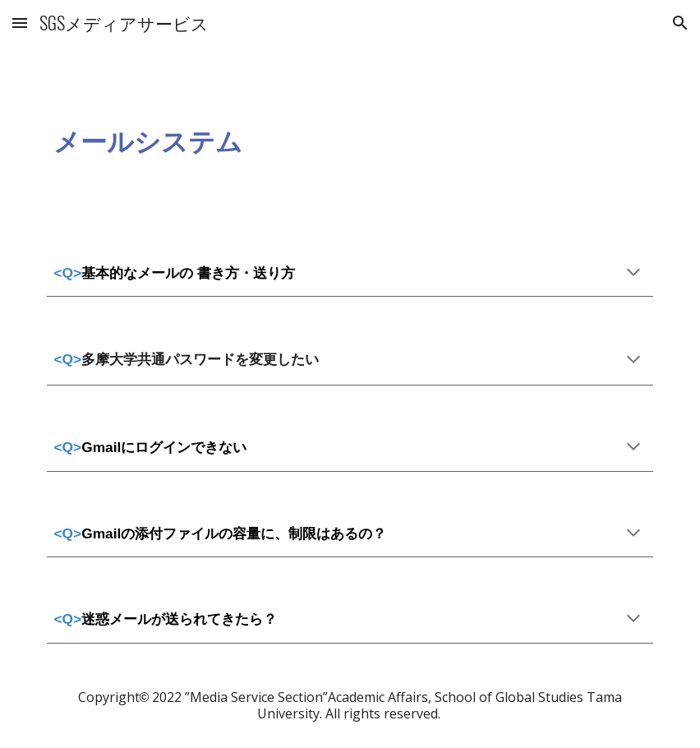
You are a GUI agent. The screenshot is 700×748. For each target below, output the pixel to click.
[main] (350, 139)
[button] (20, 23)
